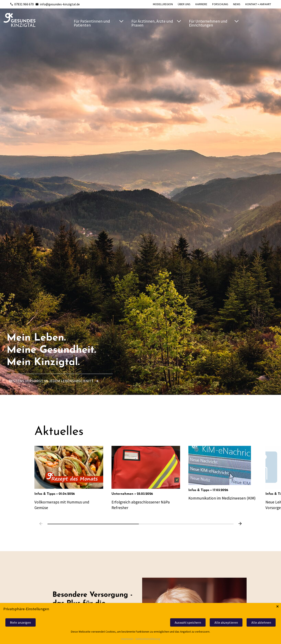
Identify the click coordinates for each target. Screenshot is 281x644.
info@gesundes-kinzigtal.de (58, 4)
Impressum (127, 639)
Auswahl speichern (188, 622)
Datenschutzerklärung (148, 639)
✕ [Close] (277, 607)
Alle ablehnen (261, 622)
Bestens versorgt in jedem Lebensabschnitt (54, 381)
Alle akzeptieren (226, 622)
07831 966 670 (22, 4)
